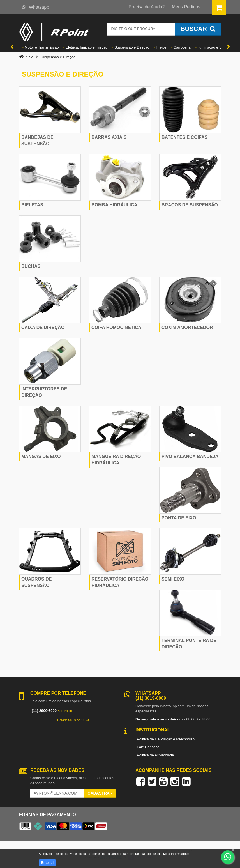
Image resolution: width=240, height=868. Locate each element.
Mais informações (176, 854)
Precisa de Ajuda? (147, 7)
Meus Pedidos (186, 7)
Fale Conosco (148, 747)
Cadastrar (100, 793)
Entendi (47, 863)
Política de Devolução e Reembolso (166, 739)
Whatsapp (36, 7)
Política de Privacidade (155, 755)
